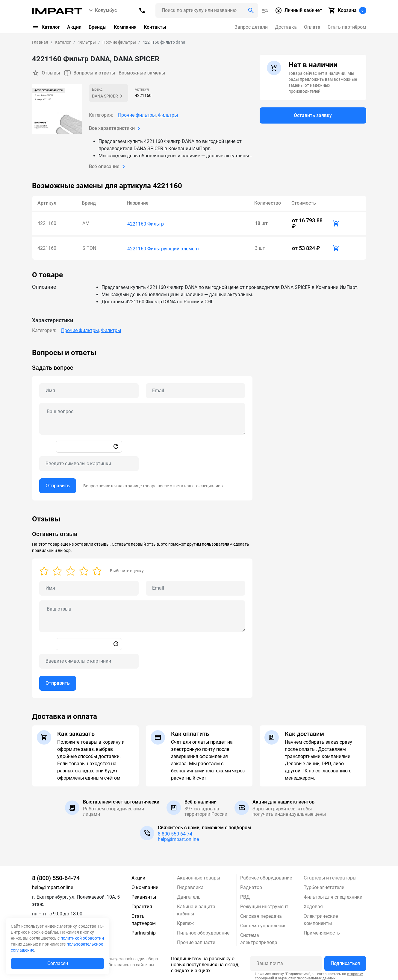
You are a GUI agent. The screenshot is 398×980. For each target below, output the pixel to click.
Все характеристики (116, 128)
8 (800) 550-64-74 (56, 875)
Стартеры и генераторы (330, 875)
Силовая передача (261, 913)
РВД (245, 894)
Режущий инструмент (264, 903)
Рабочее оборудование (266, 875)
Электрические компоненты (321, 916)
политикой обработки (82, 938)
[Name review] (89, 585)
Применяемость (322, 930)
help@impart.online (178, 836)
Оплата (312, 27)
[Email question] (196, 387)
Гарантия (142, 903)
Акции (74, 27)
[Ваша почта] (286, 960)
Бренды (98, 27)
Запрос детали (251, 27)
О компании (145, 884)
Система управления (263, 922)
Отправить (58, 482)
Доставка (286, 27)
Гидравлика (190, 884)
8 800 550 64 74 (175, 831)
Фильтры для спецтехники (333, 894)
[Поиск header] (207, 10)
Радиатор (251, 884)
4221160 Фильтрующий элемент (163, 245)
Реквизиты (144, 894)
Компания (125, 27)
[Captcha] (89, 460)
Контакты (155, 27)
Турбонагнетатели (324, 884)
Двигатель (189, 894)
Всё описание (108, 166)
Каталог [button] (46, 27)
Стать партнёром (347, 27)
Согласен (58, 963)
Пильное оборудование (203, 930)
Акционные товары (199, 875)
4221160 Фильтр (146, 222)
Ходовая (313, 903)
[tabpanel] (199, 421)
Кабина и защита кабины (196, 907)
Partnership (144, 930)
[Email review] (196, 585)
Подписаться (345, 960)
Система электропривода (259, 936)
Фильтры (168, 115)
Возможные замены (143, 73)
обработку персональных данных (307, 975)
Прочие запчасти (196, 939)
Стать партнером (144, 916)
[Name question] (89, 387)
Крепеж (185, 920)
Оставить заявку (313, 116)
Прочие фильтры (137, 115)
